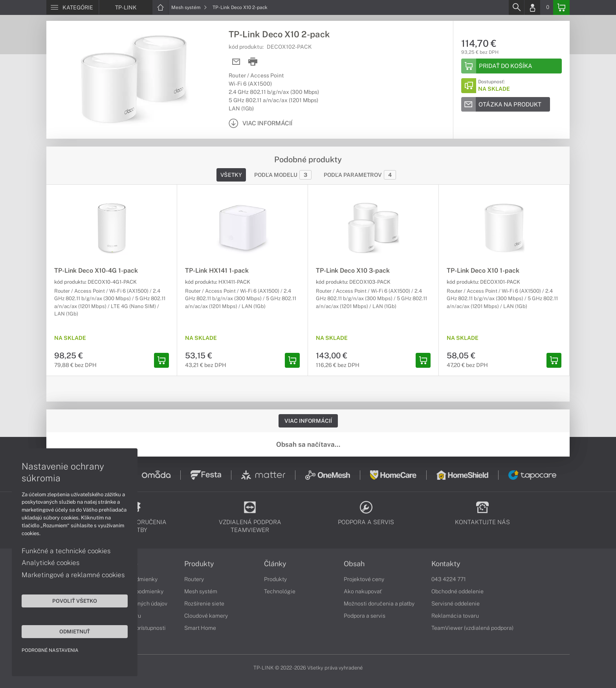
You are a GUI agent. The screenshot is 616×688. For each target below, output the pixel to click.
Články (275, 564)
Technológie (280, 591)
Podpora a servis (365, 616)
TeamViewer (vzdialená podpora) (472, 628)
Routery (194, 579)
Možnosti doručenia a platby (379, 604)
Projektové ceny (364, 579)
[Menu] (72, 7)
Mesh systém (189, 7)
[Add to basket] (511, 66)
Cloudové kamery (206, 616)
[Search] (516, 7)
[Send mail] (236, 62)
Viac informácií (308, 421)
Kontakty (446, 564)
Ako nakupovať (363, 591)
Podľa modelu (283, 175)
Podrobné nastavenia (50, 650)
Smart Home (200, 628)
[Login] (532, 7)
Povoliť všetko (75, 601)
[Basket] (561, 7)
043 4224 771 (449, 579)
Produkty (199, 564)
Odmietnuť (75, 631)
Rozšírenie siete (204, 604)
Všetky (231, 175)
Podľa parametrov (360, 175)
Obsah (354, 564)
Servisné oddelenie (456, 604)
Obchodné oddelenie (457, 591)
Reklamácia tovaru (455, 616)
